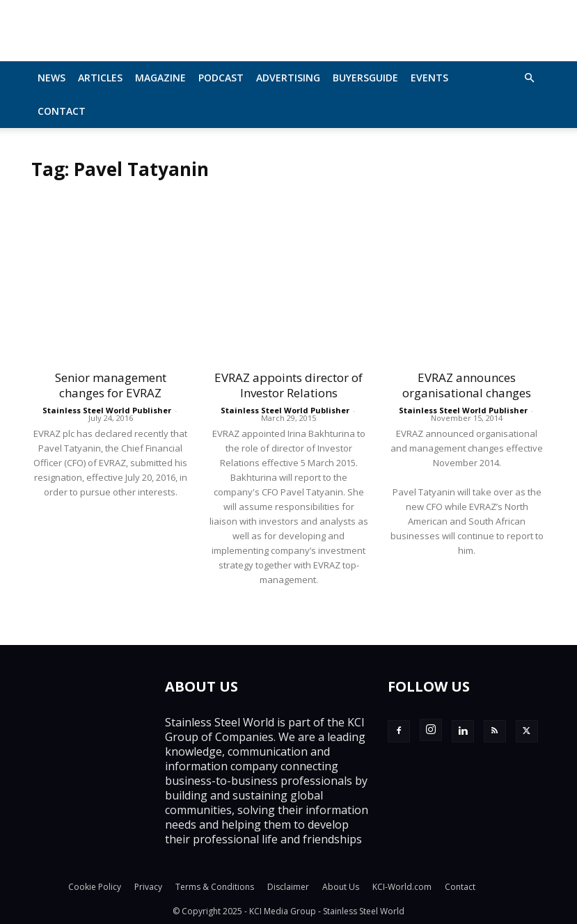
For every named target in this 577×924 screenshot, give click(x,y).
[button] (530, 78)
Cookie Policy (95, 887)
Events (429, 78)
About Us (341, 887)
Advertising (288, 78)
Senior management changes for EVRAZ (111, 385)
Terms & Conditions (215, 887)
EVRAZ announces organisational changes (467, 385)
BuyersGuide (365, 78)
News (52, 78)
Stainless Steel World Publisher (107, 410)
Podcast (221, 78)
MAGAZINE (160, 78)
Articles (100, 78)
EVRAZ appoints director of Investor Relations (288, 385)
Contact (62, 111)
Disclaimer (288, 887)
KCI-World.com (402, 887)
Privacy (148, 887)
